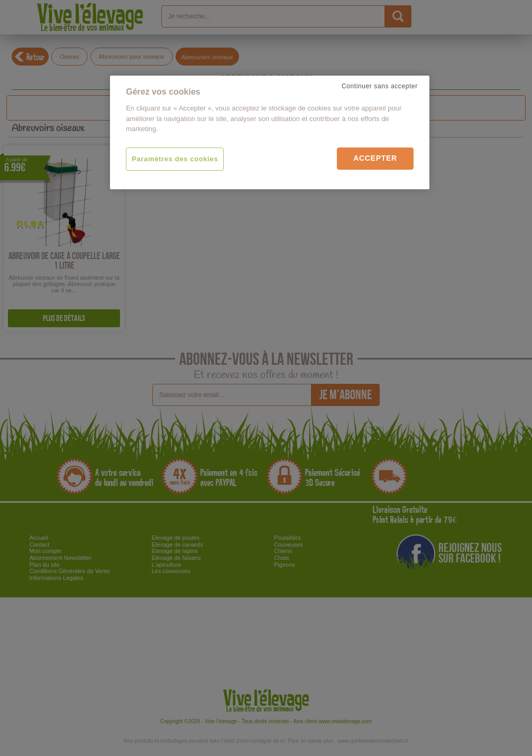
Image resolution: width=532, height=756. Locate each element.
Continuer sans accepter (380, 86)
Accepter (375, 158)
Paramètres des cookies (175, 159)
